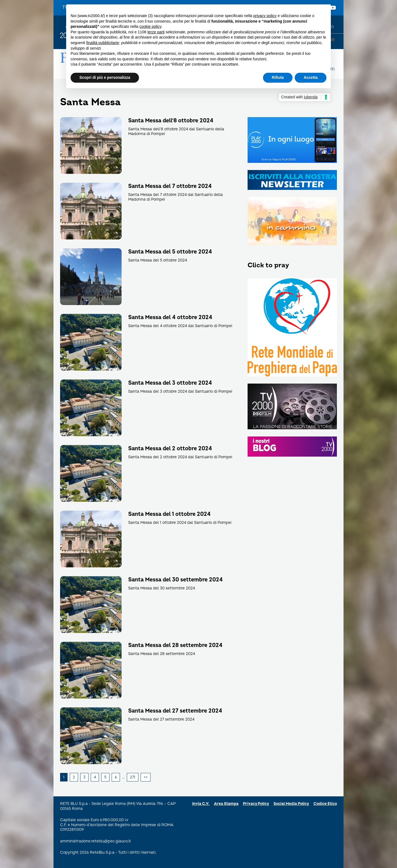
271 (133, 777)
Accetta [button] (311, 77)
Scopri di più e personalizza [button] (105, 77)
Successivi (146, 777)
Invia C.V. (201, 804)
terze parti (156, 32)
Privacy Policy (256, 804)
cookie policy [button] (150, 26)
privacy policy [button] (265, 16)
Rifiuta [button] (278, 77)
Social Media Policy (291, 804)
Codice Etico (325, 804)
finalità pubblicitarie (103, 43)
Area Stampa (226, 804)
